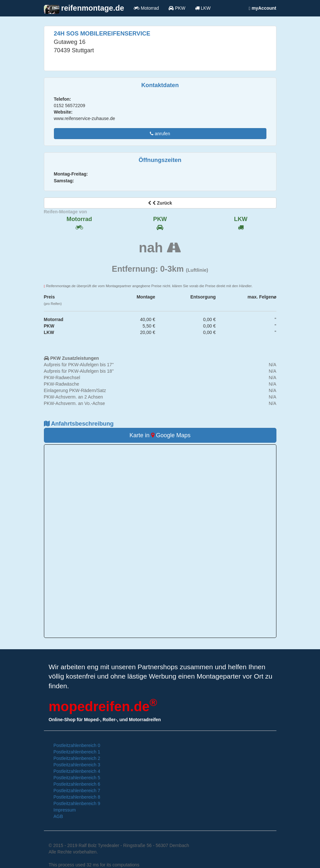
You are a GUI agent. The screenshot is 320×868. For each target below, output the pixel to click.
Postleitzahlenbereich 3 (77, 765)
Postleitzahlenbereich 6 (77, 784)
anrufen (160, 134)
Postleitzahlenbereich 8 (77, 797)
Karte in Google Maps (160, 435)
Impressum (65, 810)
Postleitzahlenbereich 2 (77, 758)
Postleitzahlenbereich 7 (77, 791)
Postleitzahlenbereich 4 (77, 771)
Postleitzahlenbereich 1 (77, 752)
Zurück (160, 203)
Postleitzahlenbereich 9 (77, 803)
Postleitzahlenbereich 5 (77, 778)
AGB (58, 816)
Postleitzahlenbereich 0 (77, 745)
